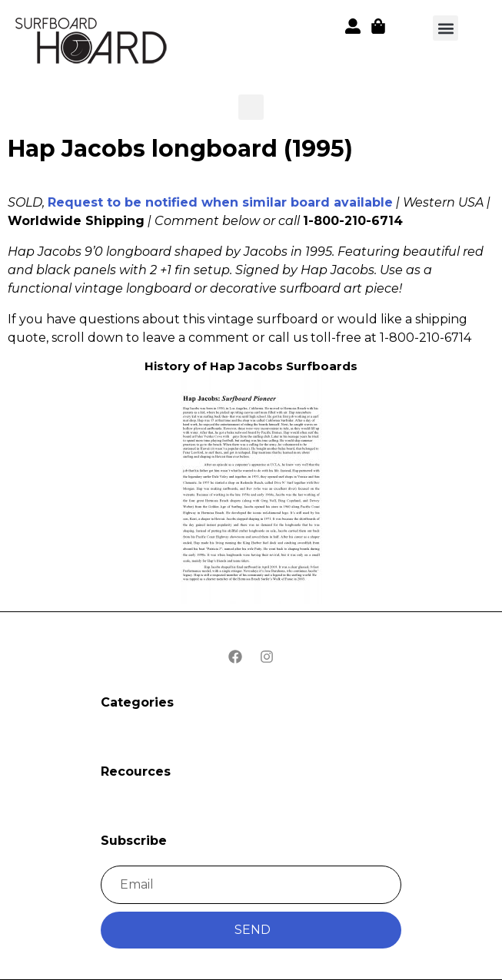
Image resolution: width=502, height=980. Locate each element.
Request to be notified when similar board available (220, 202)
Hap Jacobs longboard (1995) (180, 149)
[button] (92, 43)
